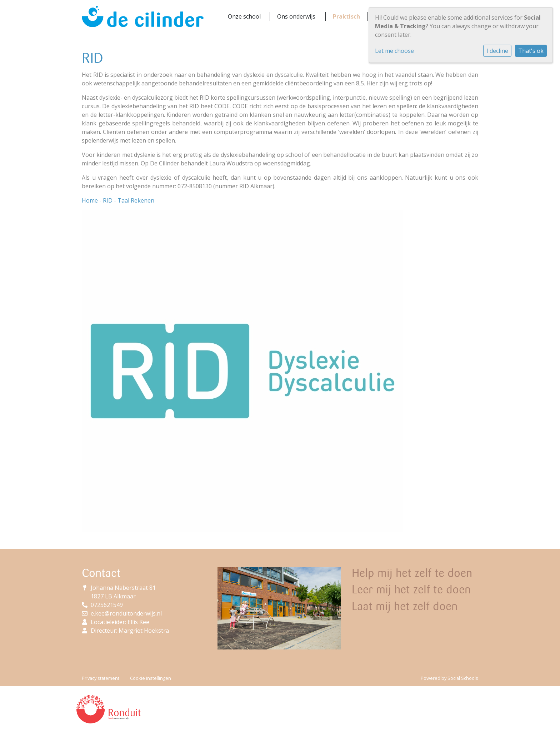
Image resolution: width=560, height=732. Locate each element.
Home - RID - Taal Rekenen (118, 200)
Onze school (244, 16)
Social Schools (463, 678)
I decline (497, 51)
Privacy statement (101, 678)
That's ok (531, 51)
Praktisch (346, 16)
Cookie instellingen (151, 678)
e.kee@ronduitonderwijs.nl (126, 613)
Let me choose (394, 51)
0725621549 (107, 605)
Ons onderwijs (296, 16)
